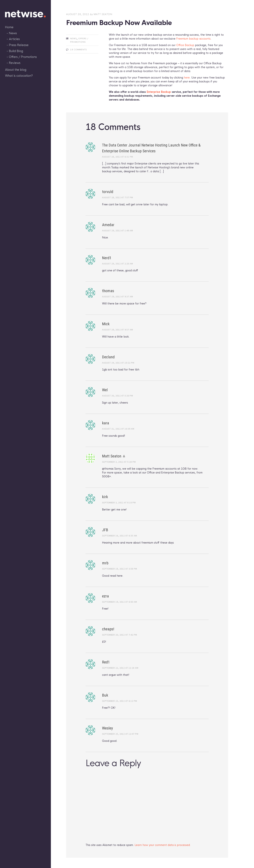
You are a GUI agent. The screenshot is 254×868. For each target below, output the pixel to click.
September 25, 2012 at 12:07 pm (120, 734)
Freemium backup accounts (193, 39)
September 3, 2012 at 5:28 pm (119, 462)
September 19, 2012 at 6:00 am (120, 602)
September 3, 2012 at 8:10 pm (119, 503)
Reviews (15, 63)
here (187, 78)
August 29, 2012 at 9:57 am (118, 330)
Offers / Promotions (23, 57)
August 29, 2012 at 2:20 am (118, 264)
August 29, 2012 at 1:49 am (118, 231)
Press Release (19, 45)
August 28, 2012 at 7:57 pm (118, 197)
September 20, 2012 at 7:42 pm (120, 635)
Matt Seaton (103, 14)
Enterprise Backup (159, 92)
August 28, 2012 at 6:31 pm (118, 157)
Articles (14, 39)
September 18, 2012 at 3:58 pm (120, 569)
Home (9, 27)
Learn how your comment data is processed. (163, 845)
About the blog (16, 70)
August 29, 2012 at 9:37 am (118, 297)
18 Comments (78, 50)
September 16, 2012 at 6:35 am (120, 536)
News (13, 33)
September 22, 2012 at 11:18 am (120, 668)
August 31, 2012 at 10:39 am (118, 429)
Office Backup (185, 45)
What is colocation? (19, 76)
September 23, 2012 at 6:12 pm (120, 701)
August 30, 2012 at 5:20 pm (118, 396)
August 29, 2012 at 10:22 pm (118, 363)
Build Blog (16, 51)
